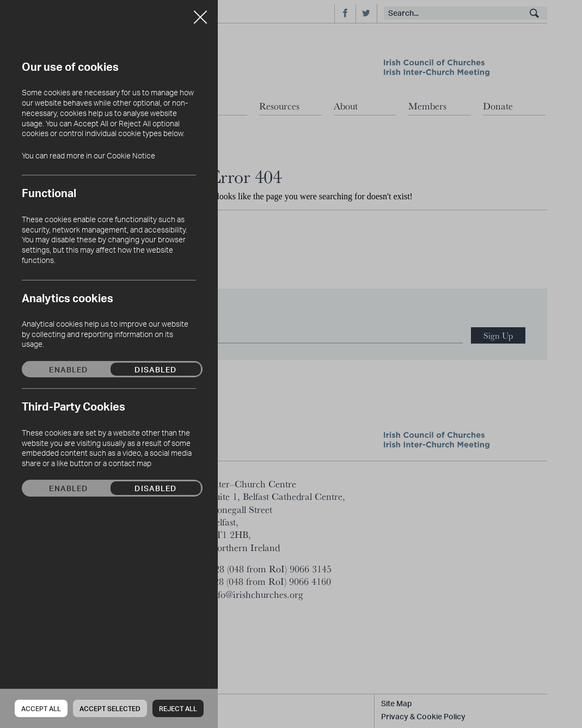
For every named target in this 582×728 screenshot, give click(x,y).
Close (200, 13)
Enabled (68, 369)
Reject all (178, 709)
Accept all (41, 709)
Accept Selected (110, 709)
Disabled (155, 369)
